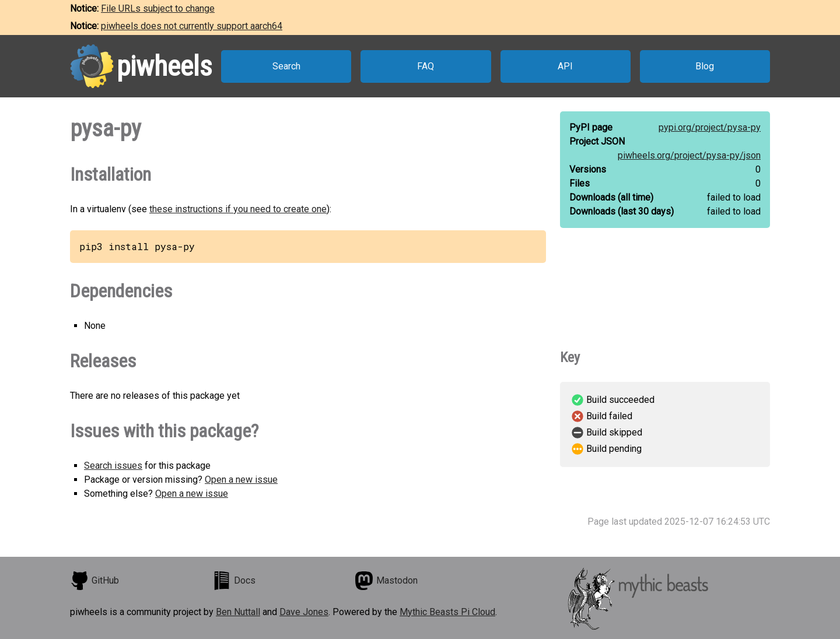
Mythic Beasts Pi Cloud (447, 612)
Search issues (113, 466)
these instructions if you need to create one (238, 209)
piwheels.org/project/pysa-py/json (689, 155)
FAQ (426, 66)
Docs (234, 581)
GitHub (94, 581)
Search (286, 66)
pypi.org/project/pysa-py (710, 127)
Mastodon (386, 581)
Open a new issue (241, 480)
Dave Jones (304, 612)
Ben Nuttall (238, 612)
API (565, 66)
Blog (705, 66)
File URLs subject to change (158, 8)
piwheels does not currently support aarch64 (192, 26)
